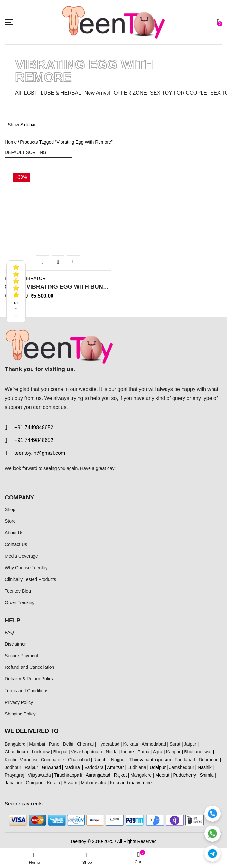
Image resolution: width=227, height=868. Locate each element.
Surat (175, 744)
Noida (112, 752)
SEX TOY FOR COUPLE (179, 93)
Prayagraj (14, 775)
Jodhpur (13, 767)
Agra (158, 752)
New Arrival (97, 93)
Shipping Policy (20, 714)
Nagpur (118, 760)
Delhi (68, 744)
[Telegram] (213, 854)
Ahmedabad (154, 744)
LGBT (31, 93)
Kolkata (131, 744)
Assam (70, 783)
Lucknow (41, 752)
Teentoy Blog (18, 591)
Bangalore (15, 744)
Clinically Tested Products (30, 579)
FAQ (9, 632)
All (18, 93)
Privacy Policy (19, 702)
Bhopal (61, 752)
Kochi (10, 760)
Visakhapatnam (87, 752)
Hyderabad (109, 744)
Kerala (53, 783)
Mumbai (37, 744)
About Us (14, 533)
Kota (114, 783)
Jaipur (190, 744)
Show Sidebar (20, 125)
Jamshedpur (182, 767)
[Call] (213, 814)
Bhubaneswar (198, 752)
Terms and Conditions (27, 691)
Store (10, 521)
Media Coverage (21, 556)
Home (11, 142)
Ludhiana (137, 767)
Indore (128, 752)
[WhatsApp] (213, 834)
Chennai (85, 744)
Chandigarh (16, 752)
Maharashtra (94, 783)
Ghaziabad (79, 760)
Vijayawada (39, 775)
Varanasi (28, 760)
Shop (10, 509)
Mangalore (141, 775)
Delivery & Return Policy (29, 679)
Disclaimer (15, 644)
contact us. (55, 407)
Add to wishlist (73, 262)
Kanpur (173, 752)
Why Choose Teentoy (26, 568)
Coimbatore (52, 760)
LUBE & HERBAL (61, 93)
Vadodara (94, 767)
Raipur (31, 767)
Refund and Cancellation (29, 667)
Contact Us (16, 544)
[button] (220, 22)
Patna (143, 752)
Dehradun (209, 760)
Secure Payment (22, 656)
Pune (54, 744)
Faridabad (185, 760)
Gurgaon (34, 783)
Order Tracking (20, 602)
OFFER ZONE (130, 93)
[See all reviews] (16, 291)
